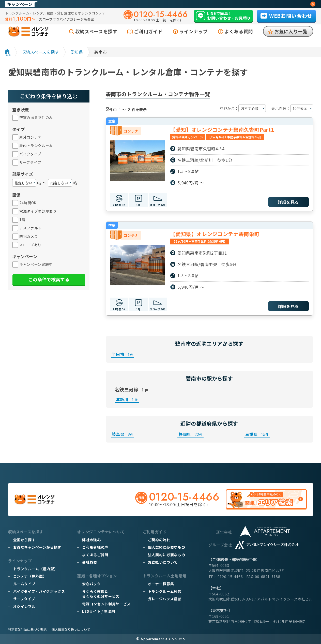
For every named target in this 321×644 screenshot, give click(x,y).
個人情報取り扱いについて (71, 630)
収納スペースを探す (96, 37)
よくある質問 (239, 37)
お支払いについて (163, 562)
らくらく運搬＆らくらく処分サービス (101, 594)
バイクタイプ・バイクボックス (39, 591)
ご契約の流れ (159, 540)
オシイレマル (24, 607)
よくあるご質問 (95, 555)
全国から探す (24, 540)
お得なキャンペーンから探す (37, 547)
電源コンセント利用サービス (106, 604)
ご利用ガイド (148, 37)
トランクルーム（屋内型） (36, 569)
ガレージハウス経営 (165, 599)
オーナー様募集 (161, 584)
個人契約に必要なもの (166, 547)
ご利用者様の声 (95, 547)
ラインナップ (193, 37)
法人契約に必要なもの (166, 555)
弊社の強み (91, 540)
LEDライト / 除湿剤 (98, 611)
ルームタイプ (24, 584)
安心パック (91, 584)
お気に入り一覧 (291, 37)
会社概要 (90, 562)
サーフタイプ (24, 599)
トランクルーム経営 (165, 591)
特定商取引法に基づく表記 (27, 630)
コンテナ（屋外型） (30, 576)
